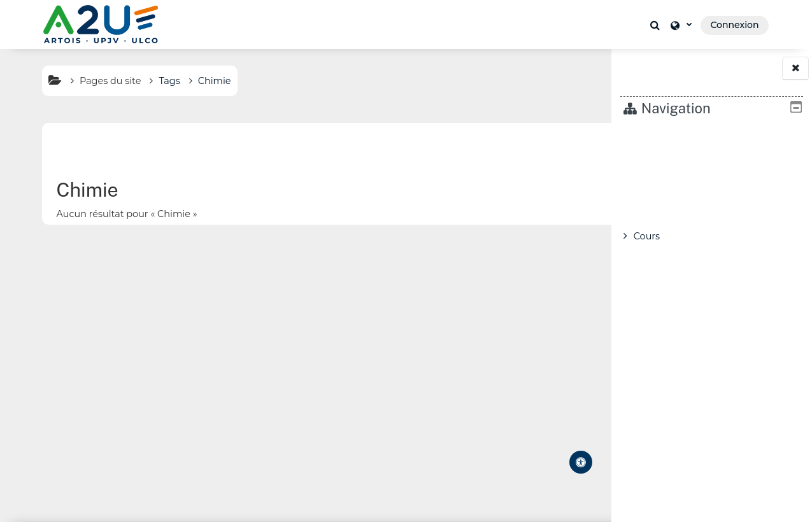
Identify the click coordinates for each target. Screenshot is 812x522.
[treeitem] (712, 187)
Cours (647, 236)
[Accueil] (101, 24)
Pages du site (90, 81)
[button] (657, 25)
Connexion (734, 25)
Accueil (651, 138)
